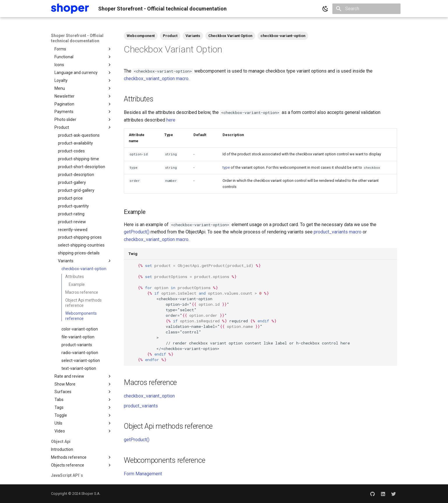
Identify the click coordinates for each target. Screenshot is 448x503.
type (226, 167)
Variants (193, 36)
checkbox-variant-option (283, 36)
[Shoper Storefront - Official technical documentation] (70, 9)
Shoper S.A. (91, 494)
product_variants (141, 406)
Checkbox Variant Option (230, 36)
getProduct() (137, 232)
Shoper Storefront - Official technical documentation (77, 38)
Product (170, 36)
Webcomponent (141, 36)
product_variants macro (338, 232)
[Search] (366, 9)
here (171, 120)
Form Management (143, 474)
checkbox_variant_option (149, 396)
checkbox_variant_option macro (156, 79)
